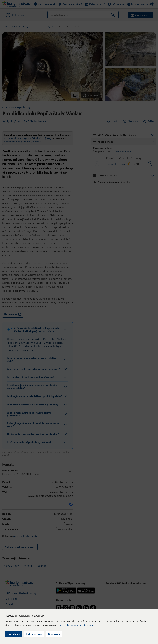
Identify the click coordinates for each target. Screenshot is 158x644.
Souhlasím (14, 634)
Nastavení (54, 634)
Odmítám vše (34, 634)
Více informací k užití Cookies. (77, 625)
